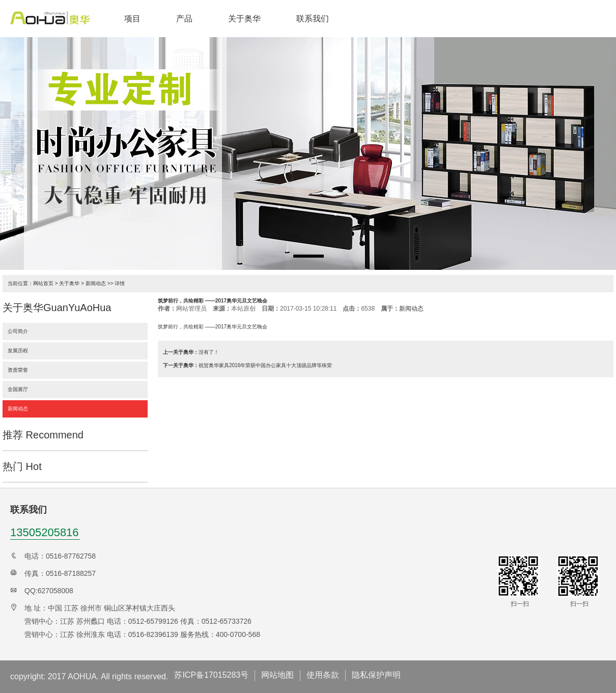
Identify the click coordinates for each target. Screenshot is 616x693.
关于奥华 (244, 19)
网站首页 (43, 283)
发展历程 (18, 351)
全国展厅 (18, 389)
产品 (184, 19)
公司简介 (18, 331)
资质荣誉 (18, 370)
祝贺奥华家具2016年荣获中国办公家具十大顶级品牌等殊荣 (265, 365)
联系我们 (313, 19)
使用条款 (323, 675)
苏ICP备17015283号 (211, 675)
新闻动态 (96, 283)
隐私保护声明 (376, 675)
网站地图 (277, 675)
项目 (132, 19)
